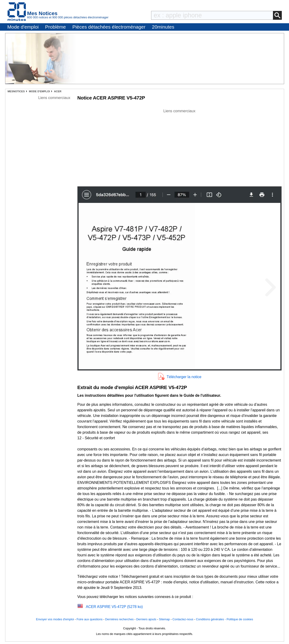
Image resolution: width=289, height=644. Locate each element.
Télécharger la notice (184, 377)
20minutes (163, 27)
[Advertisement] (179, 146)
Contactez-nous (183, 619)
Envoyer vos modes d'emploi (55, 619)
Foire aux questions (90, 619)
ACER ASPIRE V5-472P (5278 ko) (114, 607)
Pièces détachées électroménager (109, 27)
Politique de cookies (240, 619)
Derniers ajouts (146, 619)
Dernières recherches (119, 619)
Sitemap (164, 619)
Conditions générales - (211, 619)
